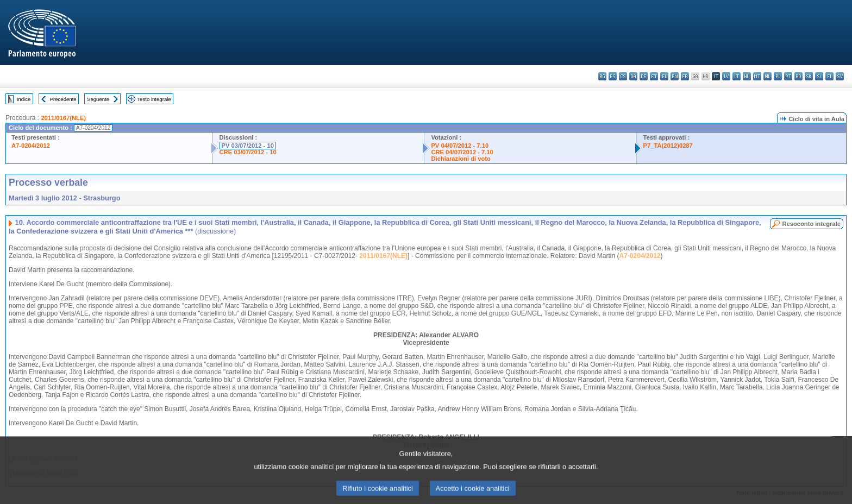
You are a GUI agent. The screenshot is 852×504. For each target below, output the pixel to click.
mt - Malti (757, 76)
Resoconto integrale (811, 224)
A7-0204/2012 (31, 146)
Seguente (98, 99)
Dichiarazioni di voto (461, 159)
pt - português (788, 76)
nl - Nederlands (768, 76)
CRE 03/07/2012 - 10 (248, 152)
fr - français (685, 76)
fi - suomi (829, 76)
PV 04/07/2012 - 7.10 (460, 146)
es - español (613, 76)
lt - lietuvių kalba (737, 76)
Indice (24, 99)
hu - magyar (747, 76)
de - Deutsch (644, 76)
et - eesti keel (654, 76)
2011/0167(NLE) (63, 118)
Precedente (63, 99)
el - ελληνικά (664, 76)
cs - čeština (623, 76)
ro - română (798, 76)
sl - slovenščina (819, 76)
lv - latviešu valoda (726, 76)
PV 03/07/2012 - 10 (248, 146)
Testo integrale (154, 99)
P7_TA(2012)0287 (668, 146)
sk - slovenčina (809, 76)
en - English (675, 76)
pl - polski (778, 76)
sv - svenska (840, 76)
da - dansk (633, 76)
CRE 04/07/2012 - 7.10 (462, 152)
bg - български (602, 76)
